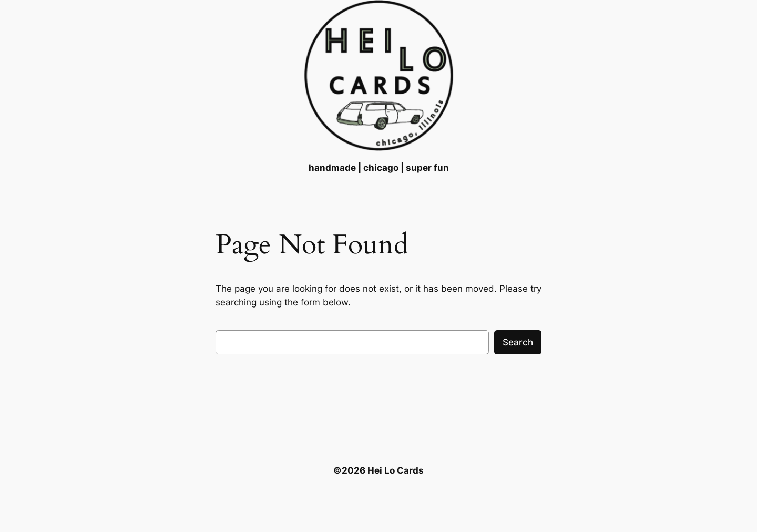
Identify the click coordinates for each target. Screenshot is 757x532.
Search (518, 342)
